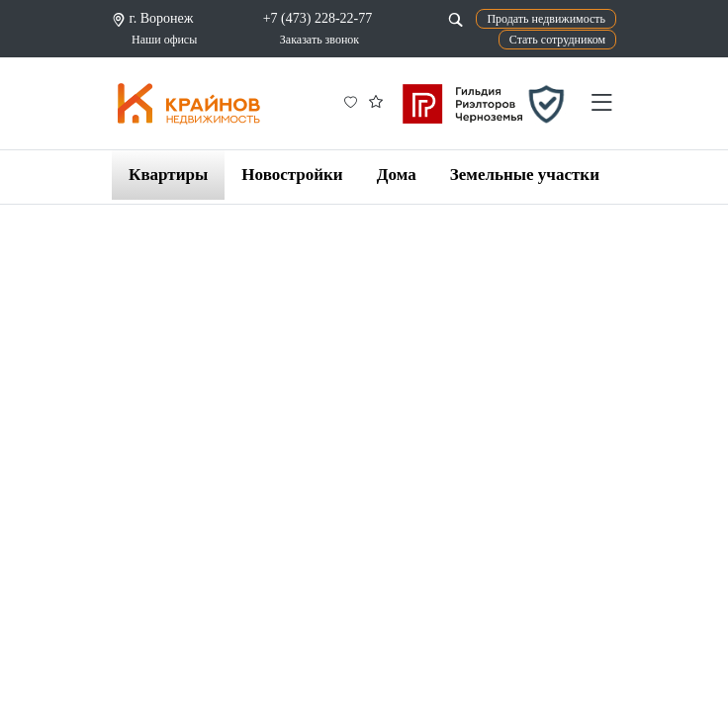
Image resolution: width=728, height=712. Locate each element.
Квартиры (168, 175)
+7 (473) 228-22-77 (318, 18)
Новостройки (292, 175)
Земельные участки (525, 175)
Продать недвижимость (546, 19)
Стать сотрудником (557, 40)
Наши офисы (164, 40)
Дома (397, 175)
